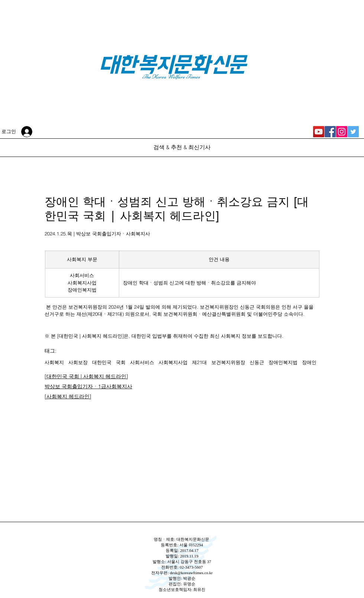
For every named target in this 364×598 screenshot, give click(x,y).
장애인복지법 (283, 362)
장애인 (309, 362)
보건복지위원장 (228, 362)
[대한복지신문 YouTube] (319, 132)
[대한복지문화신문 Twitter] (353, 132)
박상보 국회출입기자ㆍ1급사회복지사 (88, 386)
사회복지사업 (173, 362)
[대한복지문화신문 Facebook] (330, 132)
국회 (121, 362)
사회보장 (78, 362)
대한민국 (102, 362)
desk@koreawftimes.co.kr (191, 573)
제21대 (199, 362)
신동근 (257, 362)
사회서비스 (142, 362)
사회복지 (54, 362)
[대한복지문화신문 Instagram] (342, 132)
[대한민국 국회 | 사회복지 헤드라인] (86, 376)
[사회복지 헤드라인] (68, 396)
